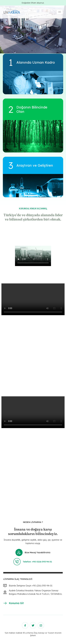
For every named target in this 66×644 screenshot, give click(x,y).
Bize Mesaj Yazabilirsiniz (33, 552)
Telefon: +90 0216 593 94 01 (33, 562)
